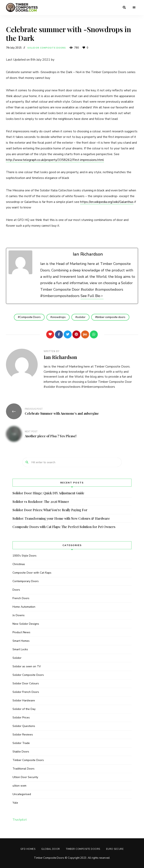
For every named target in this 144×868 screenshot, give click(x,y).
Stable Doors (21, 752)
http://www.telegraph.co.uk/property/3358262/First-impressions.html (55, 160)
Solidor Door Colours (26, 683)
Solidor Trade (21, 743)
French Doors (21, 598)
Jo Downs (19, 615)
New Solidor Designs (26, 624)
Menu (134, 8)
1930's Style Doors (24, 556)
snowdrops (59, 317)
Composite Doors (30, 317)
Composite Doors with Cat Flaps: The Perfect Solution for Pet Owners (64, 527)
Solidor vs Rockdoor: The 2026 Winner (41, 502)
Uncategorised (22, 794)
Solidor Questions (24, 726)
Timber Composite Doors (28, 760)
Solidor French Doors (26, 692)
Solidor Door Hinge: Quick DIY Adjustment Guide (48, 493)
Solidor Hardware (24, 700)
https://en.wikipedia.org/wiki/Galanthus (107, 202)
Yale (15, 803)
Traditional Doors (24, 769)
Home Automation (24, 607)
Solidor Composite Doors (47, 48)
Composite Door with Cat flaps (32, 573)
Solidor (17, 658)
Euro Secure (115, 849)
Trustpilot (20, 820)
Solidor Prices (21, 718)
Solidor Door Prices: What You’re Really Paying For (50, 510)
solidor (81, 317)
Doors (16, 590)
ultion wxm (19, 786)
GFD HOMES (28, 849)
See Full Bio (90, 296)
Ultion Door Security (25, 777)
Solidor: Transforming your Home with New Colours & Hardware (61, 518)
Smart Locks (20, 649)
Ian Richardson (60, 357)
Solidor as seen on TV (27, 666)
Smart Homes (21, 641)
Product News (21, 632)
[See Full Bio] (102, 296)
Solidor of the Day (24, 709)
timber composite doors (111, 317)
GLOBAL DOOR (51, 849)
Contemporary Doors (26, 581)
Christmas (19, 564)
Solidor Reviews (23, 735)
